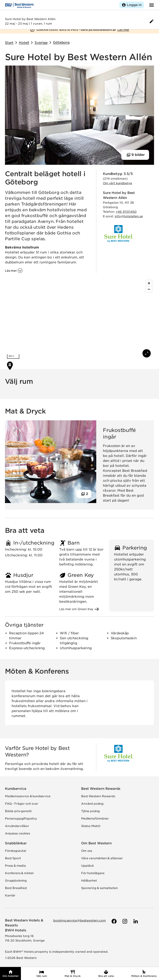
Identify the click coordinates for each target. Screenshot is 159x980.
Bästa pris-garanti (18, 811)
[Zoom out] (149, 289)
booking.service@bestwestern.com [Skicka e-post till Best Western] (79, 920)
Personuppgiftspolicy (21, 819)
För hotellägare (93, 873)
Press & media (15, 866)
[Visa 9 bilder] (135, 155)
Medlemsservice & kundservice (28, 796)
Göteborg (61, 42)
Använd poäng (92, 804)
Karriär (10, 895)
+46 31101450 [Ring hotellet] (126, 212)
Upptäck (87, 866)
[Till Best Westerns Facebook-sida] (114, 921)
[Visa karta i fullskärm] (147, 353)
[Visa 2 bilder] (84, 494)
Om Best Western (96, 843)
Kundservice (16, 789)
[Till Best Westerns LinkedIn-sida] (135, 921)
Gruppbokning (16, 881)
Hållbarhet (89, 881)
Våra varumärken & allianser (102, 858)
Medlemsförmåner (95, 819)
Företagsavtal (16, 851)
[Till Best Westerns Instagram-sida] (124, 921)
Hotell (24, 43)
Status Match (91, 826)
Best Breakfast (16, 888)
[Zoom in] (149, 283)
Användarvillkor (17, 826)
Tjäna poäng (90, 811)
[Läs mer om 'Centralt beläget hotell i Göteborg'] (14, 271)
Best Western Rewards (101, 789)
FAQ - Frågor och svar (22, 804)
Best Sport (13, 858)
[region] (79, 319)
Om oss (87, 851)
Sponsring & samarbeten (99, 888)
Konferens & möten (19, 873)
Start (9, 43)
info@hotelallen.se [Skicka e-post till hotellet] (129, 216)
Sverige (41, 43)
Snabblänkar (16, 843)
